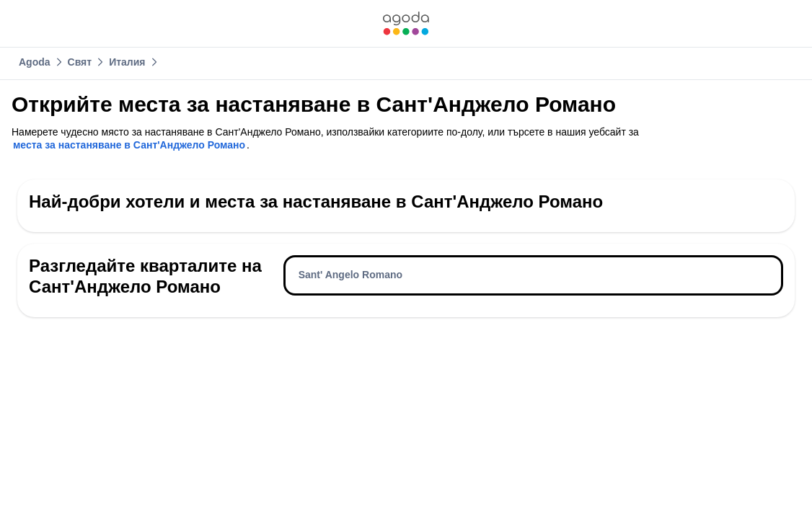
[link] (406, 23)
